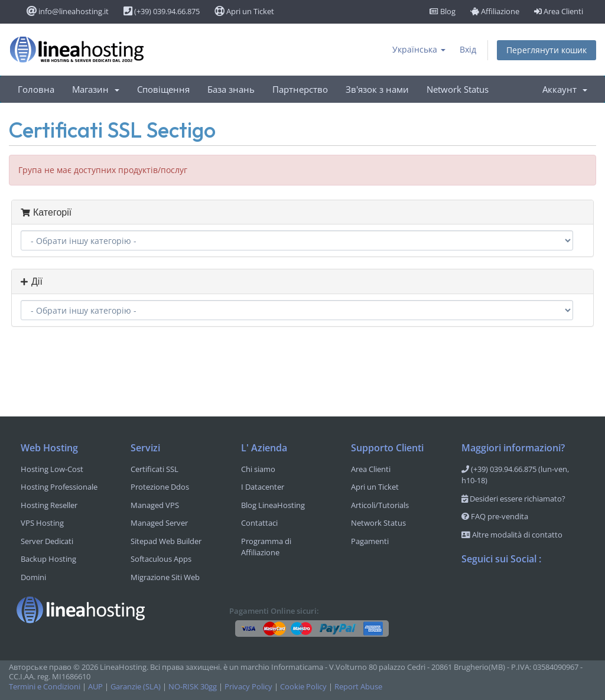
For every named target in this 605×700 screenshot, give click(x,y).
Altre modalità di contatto (512, 535)
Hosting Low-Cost (52, 469)
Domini (33, 577)
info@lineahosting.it (68, 11)
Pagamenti (370, 541)
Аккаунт (565, 89)
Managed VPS (155, 505)
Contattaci (259, 523)
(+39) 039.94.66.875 (162, 11)
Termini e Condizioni (45, 687)
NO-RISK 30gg (193, 687)
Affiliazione (495, 11)
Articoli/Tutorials (380, 505)
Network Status (458, 89)
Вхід (468, 49)
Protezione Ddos (160, 487)
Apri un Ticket (244, 11)
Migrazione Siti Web (165, 577)
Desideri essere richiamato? (513, 499)
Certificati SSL (154, 469)
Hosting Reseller (49, 505)
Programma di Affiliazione (266, 547)
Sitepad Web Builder (166, 541)
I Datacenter (263, 487)
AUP (95, 687)
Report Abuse (358, 687)
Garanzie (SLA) (136, 687)
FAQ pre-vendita (495, 516)
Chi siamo (258, 469)
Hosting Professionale (59, 487)
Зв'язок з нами (377, 89)
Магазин (96, 89)
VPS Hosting (42, 523)
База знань (231, 89)
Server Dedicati (47, 541)
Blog (443, 11)
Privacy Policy (248, 687)
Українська (419, 49)
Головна (36, 89)
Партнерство (300, 89)
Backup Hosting (48, 559)
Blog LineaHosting (273, 505)
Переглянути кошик (547, 50)
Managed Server (159, 523)
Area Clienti (559, 11)
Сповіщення (163, 89)
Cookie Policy (303, 687)
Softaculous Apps (161, 559)
